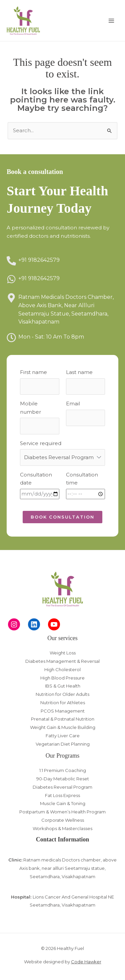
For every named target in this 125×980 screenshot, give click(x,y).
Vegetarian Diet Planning (63, 744)
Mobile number (30, 408)
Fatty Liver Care (63, 736)
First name (33, 372)
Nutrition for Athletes (63, 703)
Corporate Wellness (63, 820)
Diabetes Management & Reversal (62, 661)
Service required (41, 443)
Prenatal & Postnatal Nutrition (63, 719)
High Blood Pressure (62, 678)
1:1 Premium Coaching (63, 770)
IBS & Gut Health (63, 686)
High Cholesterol (62, 669)
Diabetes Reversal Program (62, 787)
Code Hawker (86, 962)
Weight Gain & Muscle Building (63, 727)
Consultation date (36, 479)
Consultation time (82, 479)
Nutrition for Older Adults (62, 694)
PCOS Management (63, 711)
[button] (62, 517)
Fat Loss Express (62, 795)
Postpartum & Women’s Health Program (62, 812)
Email (73, 404)
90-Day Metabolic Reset (63, 779)
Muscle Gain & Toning (63, 803)
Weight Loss (63, 653)
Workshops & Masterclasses (62, 828)
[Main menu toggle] (111, 21)
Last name (79, 372)
